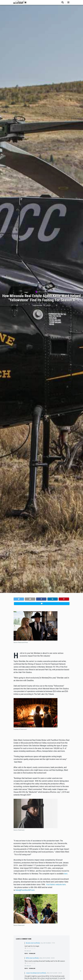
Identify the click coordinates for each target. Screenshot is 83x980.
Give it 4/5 (33, 948)
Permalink (32, 953)
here (66, 874)
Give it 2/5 (29, 948)
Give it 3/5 (31, 948)
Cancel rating (25, 948)
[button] (19, 599)
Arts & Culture (42, 292)
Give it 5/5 (35, 948)
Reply (26, 953)
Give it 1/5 (27, 948)
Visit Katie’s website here (56, 885)
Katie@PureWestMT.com (25, 890)
